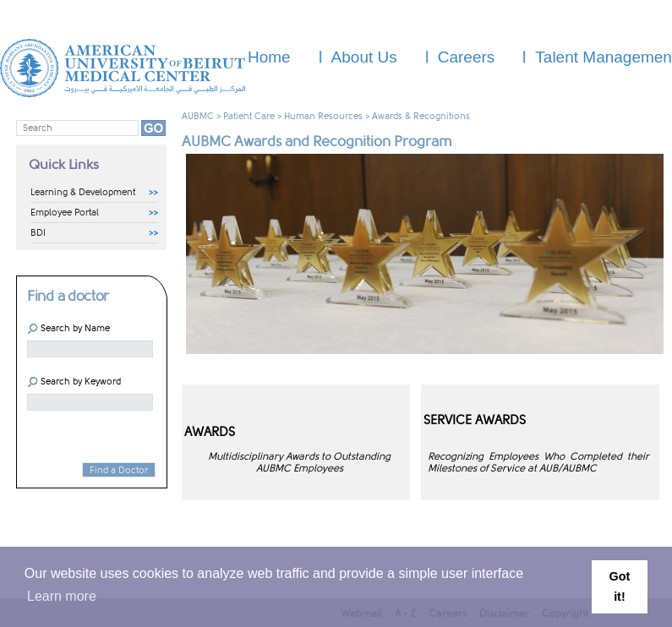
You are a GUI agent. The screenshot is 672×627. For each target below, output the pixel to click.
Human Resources (323, 116)
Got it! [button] (620, 586)
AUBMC (198, 116)
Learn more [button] (62, 596)
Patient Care (249, 116)
